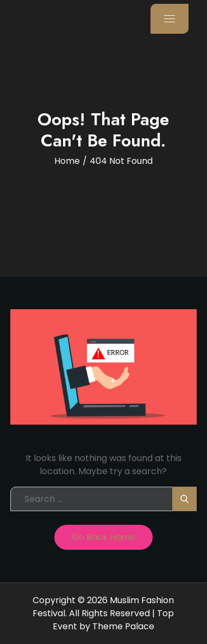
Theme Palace (123, 626)
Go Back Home (103, 537)
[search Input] (103, 499)
